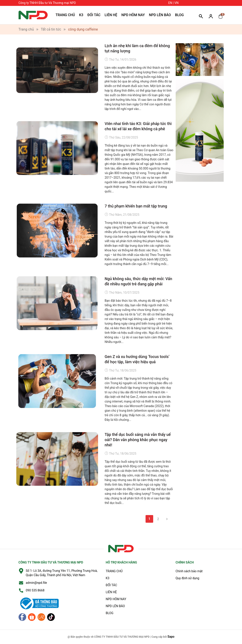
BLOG (179, 15)
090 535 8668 (35, 590)
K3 (81, 15)
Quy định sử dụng (187, 578)
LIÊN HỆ (111, 15)
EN (170, 3)
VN (176, 3)
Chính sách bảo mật (189, 571)
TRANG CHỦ (65, 15)
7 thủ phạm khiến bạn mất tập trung (136, 206)
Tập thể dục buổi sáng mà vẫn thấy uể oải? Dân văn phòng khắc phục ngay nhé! (138, 440)
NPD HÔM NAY (133, 15)
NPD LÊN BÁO (160, 15)
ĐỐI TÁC (94, 15)
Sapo (171, 637)
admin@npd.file (36, 583)
